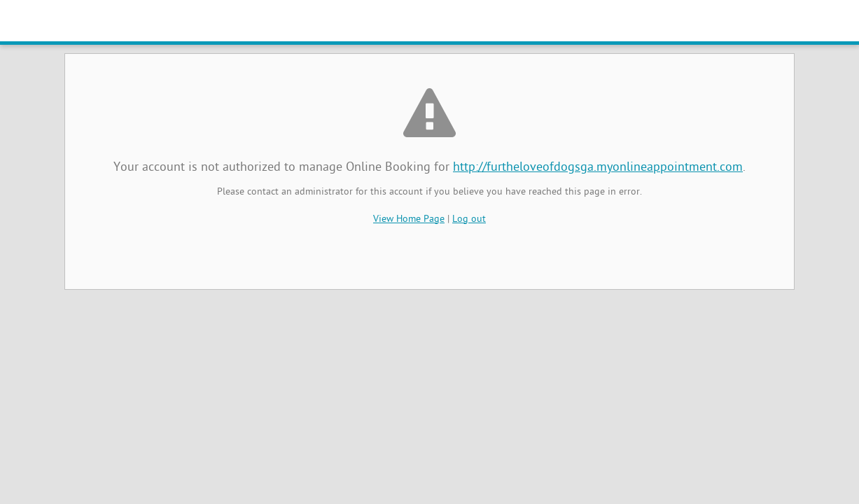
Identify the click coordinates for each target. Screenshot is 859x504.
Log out (469, 219)
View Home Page (409, 219)
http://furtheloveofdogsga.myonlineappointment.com (598, 168)
